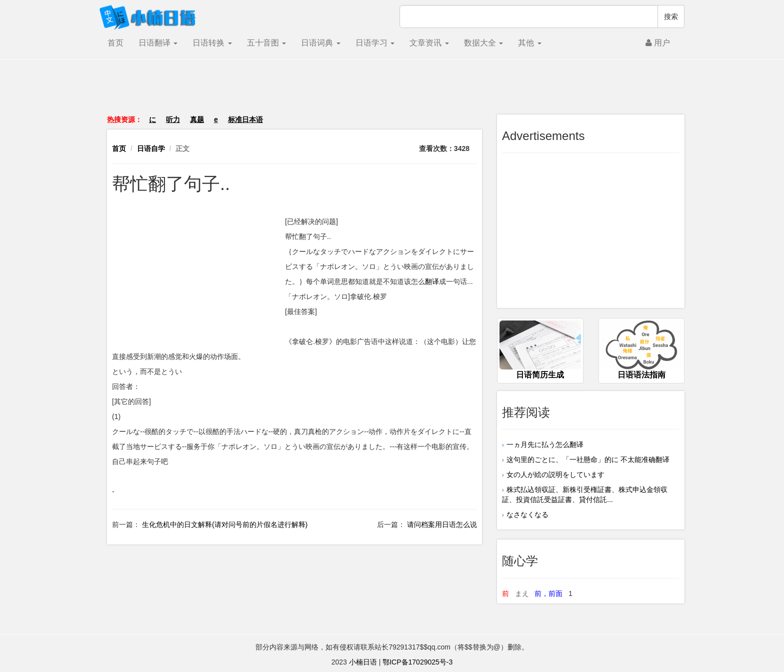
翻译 (432, 281)
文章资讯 (429, 43)
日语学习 (375, 43)
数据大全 (483, 43)
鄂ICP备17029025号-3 (417, 662)
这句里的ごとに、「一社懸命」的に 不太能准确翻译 (588, 459)
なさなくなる (527, 514)
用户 (658, 43)
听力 (173, 119)
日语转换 (212, 43)
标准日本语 (245, 119)
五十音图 (266, 43)
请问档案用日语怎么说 (441, 524)
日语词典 (320, 43)
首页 (115, 43)
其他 (529, 43)
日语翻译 (158, 43)
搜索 (671, 16)
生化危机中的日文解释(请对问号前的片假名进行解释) (224, 524)
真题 (197, 119)
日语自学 (151, 148)
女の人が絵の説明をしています (555, 474)
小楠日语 (363, 662)
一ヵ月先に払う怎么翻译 (545, 444)
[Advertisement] (392, 92)
